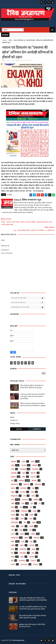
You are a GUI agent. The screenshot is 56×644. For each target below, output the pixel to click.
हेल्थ (12, 561)
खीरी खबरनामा (15, 484)
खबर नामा (33, 477)
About (12, 417)
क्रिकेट (24, 477)
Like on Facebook (28, 303)
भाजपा (22, 519)
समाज (13, 549)
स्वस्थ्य (33, 553)
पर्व (40, 503)
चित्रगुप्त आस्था (14, 496)
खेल (33, 488)
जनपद (10, 40)
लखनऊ (22, 534)
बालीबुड (22, 515)
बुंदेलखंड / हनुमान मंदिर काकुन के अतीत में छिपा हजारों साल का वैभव (32, 625)
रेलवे (30, 530)
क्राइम (24, 473)
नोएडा (23, 503)
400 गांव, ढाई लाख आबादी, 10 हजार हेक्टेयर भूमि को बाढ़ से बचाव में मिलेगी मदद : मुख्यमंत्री (33, 404)
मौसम (22, 526)
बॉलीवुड (13, 519)
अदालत (24, 462)
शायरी (23, 542)
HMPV (13, 564)
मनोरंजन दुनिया (15, 522)
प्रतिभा (13, 507)
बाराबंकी (13, 515)
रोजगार (13, 534)
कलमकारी (35, 465)
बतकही (35, 511)
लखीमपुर (33, 534)
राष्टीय (12, 530)
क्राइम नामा (33, 473)
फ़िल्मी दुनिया (24, 511)
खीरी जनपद (26, 484)
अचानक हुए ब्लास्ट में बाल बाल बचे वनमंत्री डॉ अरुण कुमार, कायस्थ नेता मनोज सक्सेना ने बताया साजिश (33, 396)
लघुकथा (26, 538)
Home (5, 40)
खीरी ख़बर (34, 481)
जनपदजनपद (25, 500)
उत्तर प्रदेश (24, 465)
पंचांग (32, 503)
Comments (37, 429)
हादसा (22, 557)
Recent (19, 429)
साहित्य (34, 549)
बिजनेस (32, 515)
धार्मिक (13, 503)
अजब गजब (14, 462)
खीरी (12, 481)
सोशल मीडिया (23, 553)
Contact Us (14, 420)
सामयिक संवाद (23, 549)
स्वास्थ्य (13, 557)
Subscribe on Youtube (28, 307)
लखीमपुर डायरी (15, 538)
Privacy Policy (15, 423)
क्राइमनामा (13, 477)
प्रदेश (21, 507)
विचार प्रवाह (37, 538)
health (33, 561)
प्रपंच (31, 507)
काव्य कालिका (35, 469)
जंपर (25, 496)
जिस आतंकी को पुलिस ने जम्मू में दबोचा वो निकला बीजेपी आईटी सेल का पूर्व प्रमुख (32, 386)
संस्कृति (13, 545)
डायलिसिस (36, 500)
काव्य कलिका (23, 469)
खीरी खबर (22, 481)
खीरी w (13, 488)
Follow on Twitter (28, 298)
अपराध (33, 462)
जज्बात (33, 496)
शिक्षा (31, 542)
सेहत (12, 553)
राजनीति (31, 526)
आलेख (13, 465)
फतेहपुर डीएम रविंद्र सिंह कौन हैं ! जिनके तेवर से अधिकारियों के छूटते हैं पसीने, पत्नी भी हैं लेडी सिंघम (33, 599)
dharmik (22, 561)
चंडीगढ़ (33, 492)
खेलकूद (13, 492)
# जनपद (9, 195)
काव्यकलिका (14, 473)
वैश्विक (13, 542)
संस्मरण (22, 545)
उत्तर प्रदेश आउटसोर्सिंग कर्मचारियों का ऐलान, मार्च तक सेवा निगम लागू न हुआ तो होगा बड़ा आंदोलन (33, 608)
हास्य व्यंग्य (32, 557)
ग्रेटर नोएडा (23, 492)
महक (25, 522)
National (24, 564)
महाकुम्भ (13, 526)
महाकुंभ (34, 522)
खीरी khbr (38, 484)
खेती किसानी (24, 488)
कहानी (13, 469)
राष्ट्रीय (21, 530)
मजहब (31, 519)
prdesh (36, 564)
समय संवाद (32, 545)
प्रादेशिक (13, 511)
